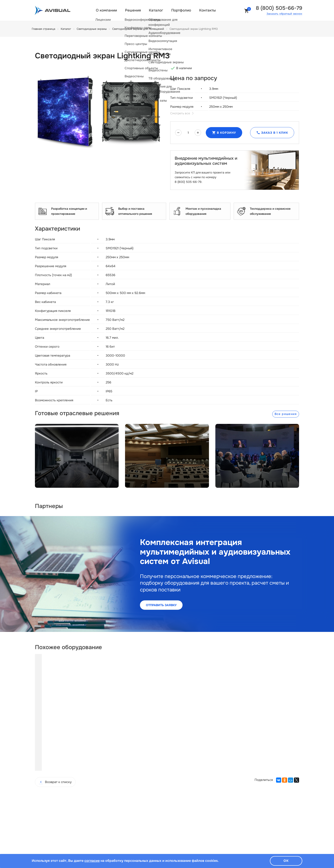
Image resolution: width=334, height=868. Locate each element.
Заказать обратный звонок (284, 14)
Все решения (286, 414)
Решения (133, 10)
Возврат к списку (55, 756)
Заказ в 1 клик (272, 133)
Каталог (156, 10)
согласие (92, 861)
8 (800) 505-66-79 (279, 8)
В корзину (224, 133)
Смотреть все (182, 113)
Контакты (207, 10)
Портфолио (181, 10)
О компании (106, 10)
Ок (286, 861)
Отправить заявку (161, 605)
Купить (71, 737)
